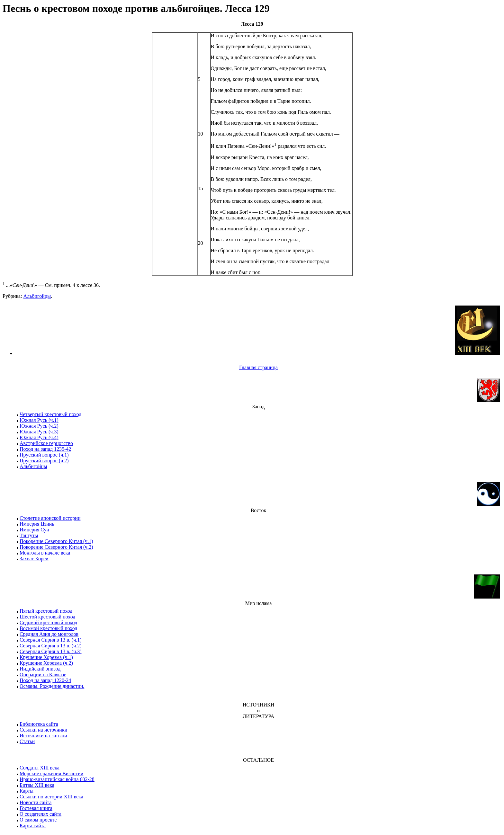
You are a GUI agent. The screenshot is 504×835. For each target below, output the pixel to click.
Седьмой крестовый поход (48, 622)
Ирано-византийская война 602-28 (57, 779)
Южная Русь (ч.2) (39, 426)
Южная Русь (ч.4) (39, 437)
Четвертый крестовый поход (50, 414)
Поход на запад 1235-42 (45, 449)
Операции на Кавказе (43, 675)
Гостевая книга (36, 808)
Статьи (27, 741)
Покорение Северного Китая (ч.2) (56, 547)
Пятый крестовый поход (46, 611)
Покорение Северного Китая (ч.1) (56, 541)
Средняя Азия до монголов (49, 634)
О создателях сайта (40, 814)
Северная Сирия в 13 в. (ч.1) (51, 640)
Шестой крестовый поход (47, 617)
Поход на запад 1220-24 (45, 680)
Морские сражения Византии (51, 773)
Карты (27, 791)
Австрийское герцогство (46, 443)
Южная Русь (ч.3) (39, 432)
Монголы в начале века (45, 553)
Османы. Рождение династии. (52, 686)
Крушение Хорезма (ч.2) (46, 663)
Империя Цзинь (37, 524)
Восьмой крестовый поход (48, 628)
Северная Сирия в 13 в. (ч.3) (51, 651)
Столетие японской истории (50, 518)
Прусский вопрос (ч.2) (44, 461)
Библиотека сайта (39, 724)
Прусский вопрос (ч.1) (44, 455)
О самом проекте (38, 820)
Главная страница (258, 367)
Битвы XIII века (37, 785)
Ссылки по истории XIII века (51, 797)
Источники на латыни (43, 736)
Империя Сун (34, 530)
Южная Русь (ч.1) (39, 420)
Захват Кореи (34, 559)
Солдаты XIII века (40, 768)
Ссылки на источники (43, 730)
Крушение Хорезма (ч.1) (46, 657)
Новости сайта (36, 802)
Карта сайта (33, 826)
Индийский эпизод (40, 669)
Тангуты (29, 535)
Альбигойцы (37, 296)
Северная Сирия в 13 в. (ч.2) (51, 646)
